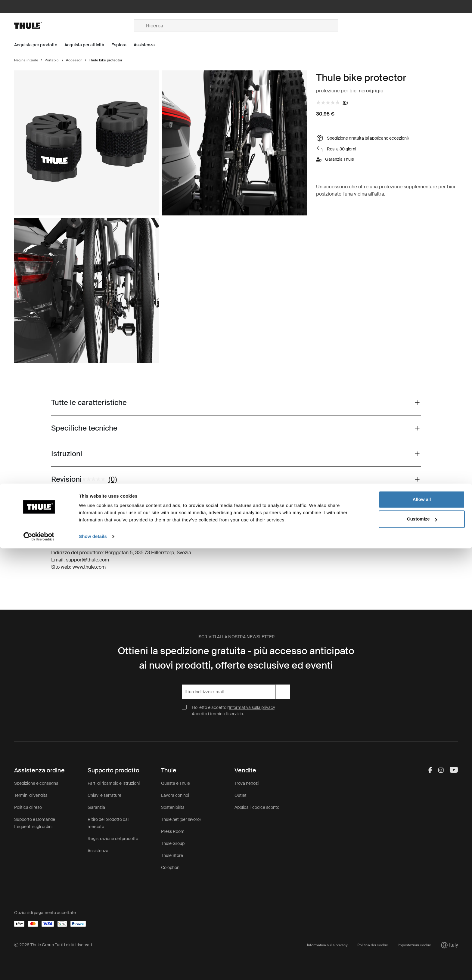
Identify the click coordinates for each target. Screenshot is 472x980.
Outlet (241, 795)
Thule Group (173, 843)
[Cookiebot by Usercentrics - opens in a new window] (39, 968)
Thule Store (172, 855)
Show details (93, 968)
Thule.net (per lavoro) (181, 819)
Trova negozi (247, 783)
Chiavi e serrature (104, 795)
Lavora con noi (175, 795)
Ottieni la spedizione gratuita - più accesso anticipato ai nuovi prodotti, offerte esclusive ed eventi (236, 658)
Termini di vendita (31, 795)
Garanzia (96, 807)
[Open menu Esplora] (123, 45)
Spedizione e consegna (36, 783)
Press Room (173, 831)
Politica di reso (28, 807)
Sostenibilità (173, 807)
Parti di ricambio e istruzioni (114, 783)
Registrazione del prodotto (113, 839)
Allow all (422, 931)
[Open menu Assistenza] (148, 45)
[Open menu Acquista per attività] (88, 45)
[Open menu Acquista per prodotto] (39, 45)
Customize (422, 951)
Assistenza (98, 851)
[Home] (74, 26)
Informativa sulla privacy (252, 707)
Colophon (170, 867)
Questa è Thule (175, 783)
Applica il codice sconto (257, 807)
